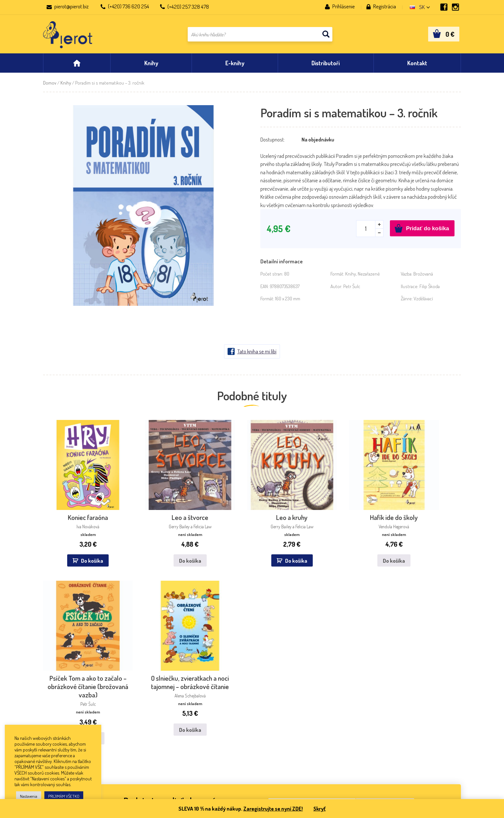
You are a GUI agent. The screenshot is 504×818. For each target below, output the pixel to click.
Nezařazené (369, 277)
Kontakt (52, 697)
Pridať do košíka (428, 232)
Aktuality (53, 715)
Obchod (51, 723)
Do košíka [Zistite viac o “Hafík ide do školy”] (288, 530)
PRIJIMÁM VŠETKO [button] (64, 796)
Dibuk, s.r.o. (224, 697)
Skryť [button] (320, 809)
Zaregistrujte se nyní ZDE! (273, 809)
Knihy (66, 86)
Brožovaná (423, 277)
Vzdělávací (423, 302)
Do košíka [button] (75, 530)
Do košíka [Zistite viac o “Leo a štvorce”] (144, 530)
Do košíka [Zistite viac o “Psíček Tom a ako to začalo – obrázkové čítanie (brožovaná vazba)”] (360, 555)
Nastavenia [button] (29, 796)
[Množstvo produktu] (370, 232)
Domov (50, 86)
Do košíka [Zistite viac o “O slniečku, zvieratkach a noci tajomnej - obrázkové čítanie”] (433, 555)
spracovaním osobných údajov (364, 633)
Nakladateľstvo (59, 706)
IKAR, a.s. (137, 697)
